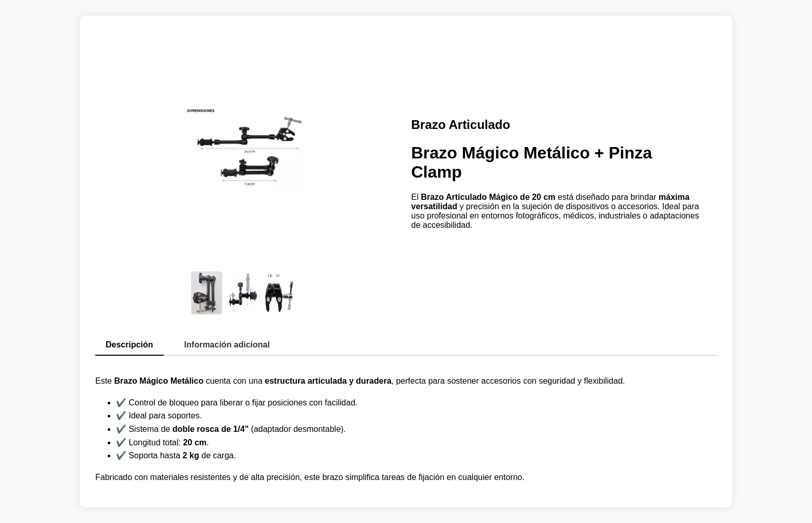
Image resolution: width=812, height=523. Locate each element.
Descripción (129, 345)
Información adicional (227, 345)
